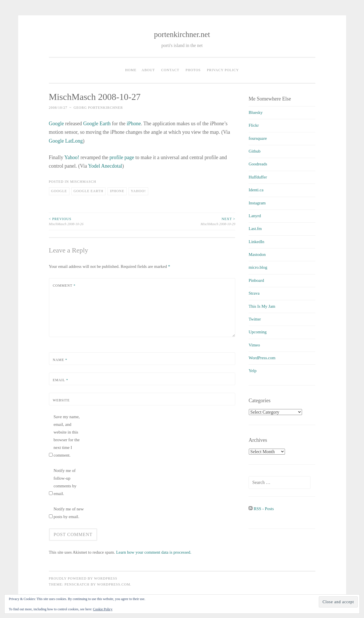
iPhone (134, 124)
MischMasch (83, 182)
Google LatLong (66, 141)
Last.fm (255, 229)
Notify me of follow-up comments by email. (65, 482)
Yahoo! (72, 157)
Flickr (254, 125)
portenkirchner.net (182, 34)
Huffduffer (258, 177)
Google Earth (97, 124)
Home (131, 70)
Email (61, 380)
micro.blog (258, 267)
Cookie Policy (103, 609)
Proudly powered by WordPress (83, 578)
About (148, 70)
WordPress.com (262, 358)
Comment (64, 286)
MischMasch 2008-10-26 (96, 221)
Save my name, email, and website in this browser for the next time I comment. (67, 436)
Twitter (255, 319)
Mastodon (257, 254)
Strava (254, 293)
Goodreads (258, 164)
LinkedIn (256, 242)
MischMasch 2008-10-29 (189, 221)
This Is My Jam (262, 306)
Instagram (257, 203)
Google (56, 124)
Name (60, 360)
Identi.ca (256, 190)
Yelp (253, 371)
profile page (122, 157)
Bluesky (256, 112)
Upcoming (258, 332)
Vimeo (254, 345)
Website (61, 400)
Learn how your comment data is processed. (154, 552)
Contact (170, 70)
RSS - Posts (261, 509)
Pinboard (256, 280)
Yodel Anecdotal (105, 166)
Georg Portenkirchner (98, 108)
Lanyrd (255, 216)
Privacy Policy (223, 70)
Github (255, 151)
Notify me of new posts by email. (69, 513)
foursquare (258, 138)
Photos (193, 70)
